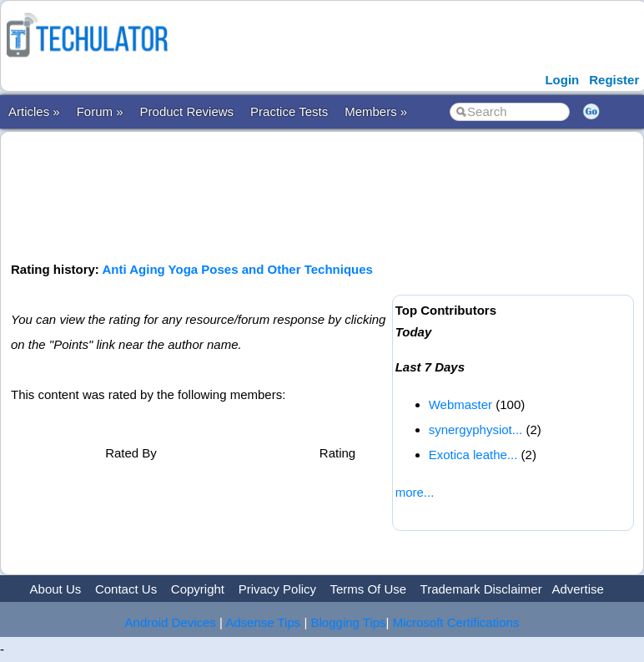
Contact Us (126, 589)
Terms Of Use (368, 589)
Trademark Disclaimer (481, 589)
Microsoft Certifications (456, 622)
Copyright (198, 589)
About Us (56, 589)
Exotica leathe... (473, 455)
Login (562, 80)
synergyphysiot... (476, 430)
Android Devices (171, 622)
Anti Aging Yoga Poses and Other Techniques (237, 269)
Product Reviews (187, 111)
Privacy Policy (277, 589)
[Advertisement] (314, 195)
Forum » (100, 111)
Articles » (34, 111)
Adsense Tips (263, 622)
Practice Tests (289, 111)
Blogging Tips (349, 622)
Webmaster (460, 404)
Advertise (578, 589)
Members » (376, 111)
